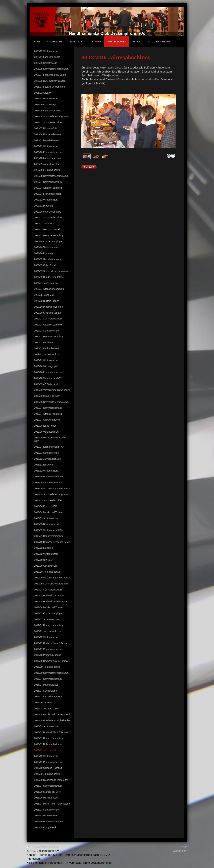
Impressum (34, 859)
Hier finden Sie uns (50, 855)
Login (184, 847)
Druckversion (37, 847)
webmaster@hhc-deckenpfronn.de (90, 863)
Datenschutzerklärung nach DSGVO (87, 855)
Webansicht (180, 851)
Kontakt (32, 855)
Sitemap (54, 847)
